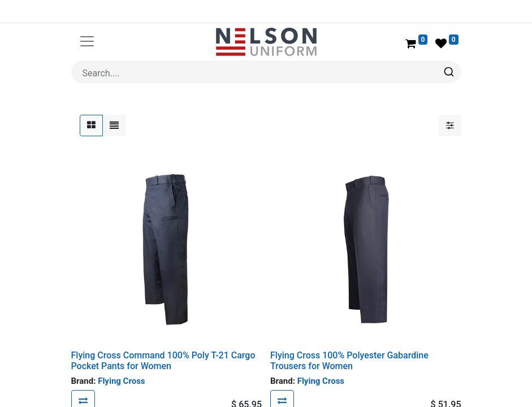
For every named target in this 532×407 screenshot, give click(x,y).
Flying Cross (121, 354)
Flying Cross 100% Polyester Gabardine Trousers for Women (349, 334)
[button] (83, 374)
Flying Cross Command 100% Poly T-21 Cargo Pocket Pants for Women (163, 334)
